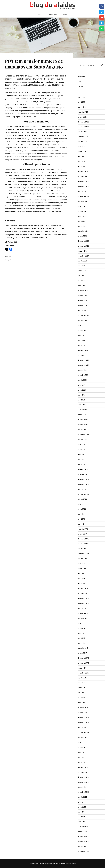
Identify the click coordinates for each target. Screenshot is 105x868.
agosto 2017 (82, 618)
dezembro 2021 (83, 360)
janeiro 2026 (82, 117)
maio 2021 (82, 395)
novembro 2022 (83, 306)
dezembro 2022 (83, 301)
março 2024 (82, 226)
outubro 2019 (83, 489)
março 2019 (82, 524)
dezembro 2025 (83, 122)
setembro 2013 (83, 852)
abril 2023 (81, 281)
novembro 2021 (83, 365)
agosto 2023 (82, 261)
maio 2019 (82, 514)
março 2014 (82, 822)
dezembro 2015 (83, 718)
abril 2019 (81, 519)
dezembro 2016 (83, 658)
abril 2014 (81, 817)
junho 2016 (82, 688)
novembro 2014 (83, 782)
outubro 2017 (83, 608)
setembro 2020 (83, 435)
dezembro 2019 (83, 479)
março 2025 (82, 167)
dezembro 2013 (83, 837)
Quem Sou (53, 14)
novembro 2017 (83, 603)
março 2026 (82, 107)
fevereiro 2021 (83, 410)
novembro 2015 (83, 723)
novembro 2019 (83, 484)
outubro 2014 (83, 787)
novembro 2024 (83, 186)
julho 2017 (82, 623)
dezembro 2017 (83, 598)
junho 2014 (82, 807)
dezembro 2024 (83, 181)
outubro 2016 (83, 668)
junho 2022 (82, 330)
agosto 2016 (82, 678)
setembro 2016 (83, 673)
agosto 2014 (82, 797)
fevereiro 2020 (83, 469)
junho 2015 (82, 747)
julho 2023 (82, 266)
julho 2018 (82, 564)
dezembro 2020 (83, 420)
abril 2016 (81, 698)
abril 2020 (81, 459)
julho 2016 (82, 683)
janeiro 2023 (82, 296)
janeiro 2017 (82, 653)
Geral (65, 14)
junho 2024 (82, 211)
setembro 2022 (83, 316)
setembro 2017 (83, 613)
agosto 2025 (82, 142)
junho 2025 (82, 152)
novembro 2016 (83, 663)
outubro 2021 (83, 370)
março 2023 (82, 286)
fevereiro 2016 (83, 708)
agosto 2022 (82, 320)
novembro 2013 (83, 842)
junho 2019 (82, 509)
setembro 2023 (83, 256)
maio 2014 (82, 812)
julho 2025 (82, 147)
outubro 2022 (83, 311)
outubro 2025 (83, 132)
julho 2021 (82, 385)
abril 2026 (81, 102)
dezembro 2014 (83, 777)
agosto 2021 (82, 380)
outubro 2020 (83, 430)
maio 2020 (82, 455)
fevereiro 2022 (83, 350)
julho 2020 (82, 445)
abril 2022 (81, 340)
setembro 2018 (83, 554)
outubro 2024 (83, 191)
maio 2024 (82, 216)
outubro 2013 (83, 847)
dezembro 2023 (83, 241)
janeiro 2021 (82, 415)
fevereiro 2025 (83, 172)
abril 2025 (81, 162)
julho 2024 (82, 206)
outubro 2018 (83, 549)
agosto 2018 (82, 559)
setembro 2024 (83, 196)
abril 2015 (81, 757)
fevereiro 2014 (83, 827)
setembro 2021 (83, 375)
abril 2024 (81, 221)
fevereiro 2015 (83, 767)
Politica (80, 86)
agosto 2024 (82, 201)
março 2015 (82, 762)
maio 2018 (82, 574)
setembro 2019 (83, 494)
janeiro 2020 (82, 474)
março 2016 (82, 703)
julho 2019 (82, 504)
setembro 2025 (83, 137)
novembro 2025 (83, 127)
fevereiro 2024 (83, 231)
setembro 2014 (83, 792)
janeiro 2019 (82, 534)
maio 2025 (82, 157)
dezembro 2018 (83, 539)
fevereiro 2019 (83, 529)
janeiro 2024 (82, 236)
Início (40, 14)
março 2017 (82, 643)
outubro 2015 (83, 728)
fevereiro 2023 (83, 291)
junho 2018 (82, 569)
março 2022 (82, 345)
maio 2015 (82, 752)
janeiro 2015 (82, 772)
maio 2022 (82, 335)
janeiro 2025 (82, 177)
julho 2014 (82, 802)
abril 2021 (81, 400)
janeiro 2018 (82, 594)
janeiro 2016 (82, 713)
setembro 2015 (83, 733)
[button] (102, 6)
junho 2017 (82, 628)
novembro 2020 (83, 425)
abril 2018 (81, 579)
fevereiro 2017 (83, 648)
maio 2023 (82, 276)
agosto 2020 (82, 440)
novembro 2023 (83, 246)
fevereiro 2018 (83, 589)
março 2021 (82, 405)
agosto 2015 (82, 737)
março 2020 (82, 464)
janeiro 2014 (82, 832)
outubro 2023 (83, 251)
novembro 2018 (83, 544)
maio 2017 (82, 633)
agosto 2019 (82, 499)
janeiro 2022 (82, 355)
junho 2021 (82, 390)
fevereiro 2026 (83, 112)
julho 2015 (82, 742)
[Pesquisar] (102, 65)
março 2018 (82, 584)
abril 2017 (81, 638)
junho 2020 (82, 450)
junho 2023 (82, 271)
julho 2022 (82, 325)
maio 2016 (82, 693)
